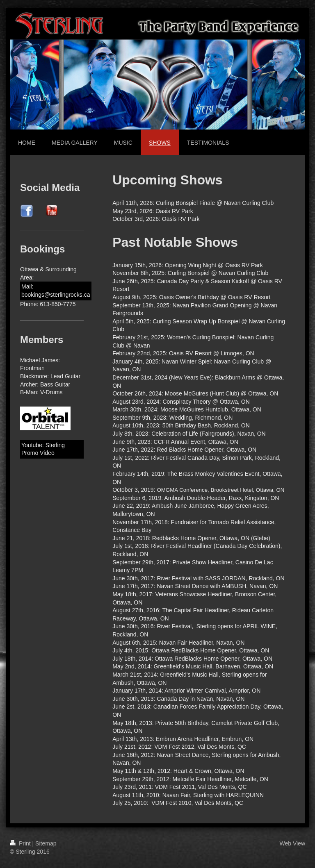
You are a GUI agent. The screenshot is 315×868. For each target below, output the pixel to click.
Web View (292, 843)
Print (21, 843)
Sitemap (46, 843)
